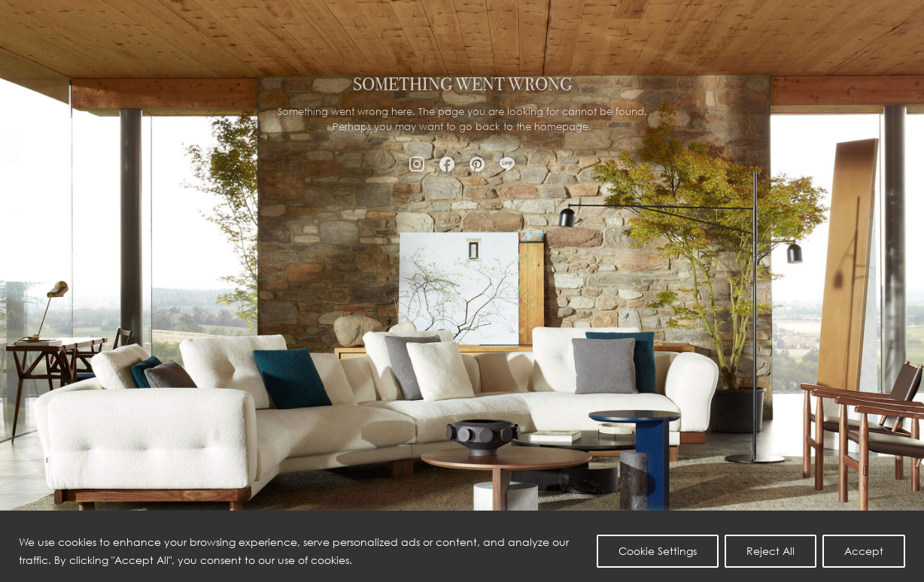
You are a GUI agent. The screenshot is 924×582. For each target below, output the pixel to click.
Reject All (771, 551)
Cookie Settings (658, 551)
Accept (864, 551)
